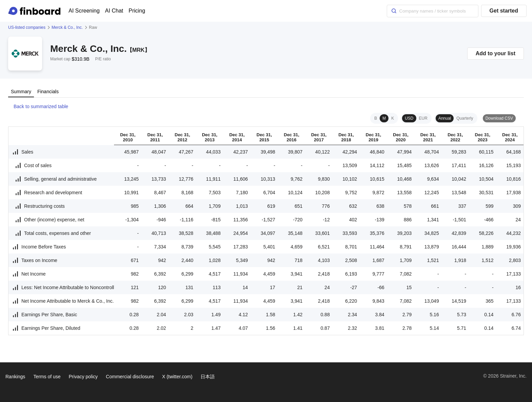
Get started (504, 11)
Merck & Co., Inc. (67, 27)
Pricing (137, 11)
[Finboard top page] (36, 11)
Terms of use (47, 377)
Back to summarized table (38, 107)
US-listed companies (27, 27)
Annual (445, 118)
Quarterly (465, 118)
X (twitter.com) (177, 377)
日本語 (208, 377)
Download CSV (499, 118)
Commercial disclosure (130, 377)
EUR (423, 118)
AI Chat (114, 11)
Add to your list (496, 53)
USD (409, 118)
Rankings (15, 377)
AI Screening (84, 11)
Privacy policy (83, 377)
